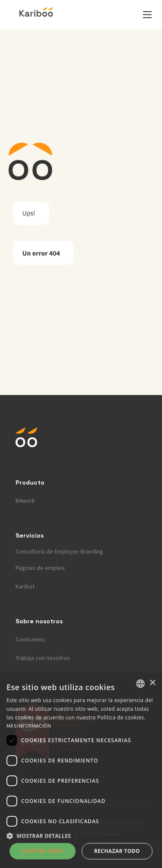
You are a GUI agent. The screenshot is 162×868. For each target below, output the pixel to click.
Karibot (25, 586)
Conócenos (30, 639)
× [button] (152, 683)
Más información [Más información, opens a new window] (29, 726)
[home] (36, 15)
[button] (147, 15)
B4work (25, 501)
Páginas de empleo (40, 568)
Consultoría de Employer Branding (59, 551)
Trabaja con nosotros (43, 658)
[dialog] (81, 770)
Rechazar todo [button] (117, 851)
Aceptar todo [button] (42, 851)
